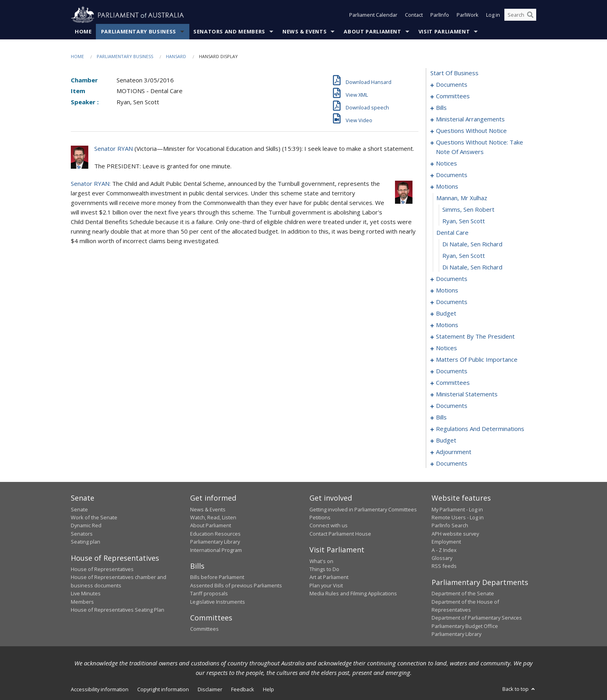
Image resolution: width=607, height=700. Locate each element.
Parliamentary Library (215, 542)
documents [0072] (452, 279)
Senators (82, 534)
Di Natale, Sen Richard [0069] (472, 244)
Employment (446, 542)
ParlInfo (440, 15)
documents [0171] (452, 406)
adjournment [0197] (454, 452)
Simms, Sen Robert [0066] (468, 210)
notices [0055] (446, 164)
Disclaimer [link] (210, 689)
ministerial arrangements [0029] (470, 119)
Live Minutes (86, 594)
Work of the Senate (94, 517)
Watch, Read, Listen (213, 517)
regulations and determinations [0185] (480, 429)
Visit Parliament (444, 31)
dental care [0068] (452, 233)
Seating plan (86, 542)
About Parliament (372, 31)
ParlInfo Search (450, 526)
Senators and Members (229, 31)
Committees (204, 629)
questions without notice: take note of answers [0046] (480, 147)
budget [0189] (446, 441)
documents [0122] (452, 371)
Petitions (320, 517)
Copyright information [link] (163, 689)
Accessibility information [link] (100, 689)
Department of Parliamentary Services (477, 618)
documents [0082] (452, 302)
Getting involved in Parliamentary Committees (363, 509)
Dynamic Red (86, 526)
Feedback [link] (243, 689)
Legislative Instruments (218, 602)
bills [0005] (441, 108)
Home (83, 31)
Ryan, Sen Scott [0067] (464, 221)
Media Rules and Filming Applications (353, 594)
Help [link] (268, 689)
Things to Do (324, 569)
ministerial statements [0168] (467, 394)
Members (82, 602)
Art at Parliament (329, 577)
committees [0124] (453, 383)
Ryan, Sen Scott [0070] (464, 256)
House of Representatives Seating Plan (118, 610)
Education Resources (215, 534)
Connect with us (329, 526)
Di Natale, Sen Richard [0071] (472, 267)
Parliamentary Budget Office (465, 626)
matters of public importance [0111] (477, 360)
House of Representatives (102, 569)
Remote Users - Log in (458, 517)
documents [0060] (452, 175)
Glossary (442, 558)
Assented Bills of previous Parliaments (236, 585)
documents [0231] (452, 464)
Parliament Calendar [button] (373, 15)
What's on (321, 561)
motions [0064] (447, 187)
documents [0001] (452, 85)
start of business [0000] (454, 73)
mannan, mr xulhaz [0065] (462, 198)
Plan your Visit (326, 585)
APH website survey (455, 534)
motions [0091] (447, 325)
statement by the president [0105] (475, 337)
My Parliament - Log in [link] (457, 509)
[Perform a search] (530, 15)
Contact (414, 15)
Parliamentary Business (139, 31)
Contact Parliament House (340, 534)
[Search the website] (520, 15)
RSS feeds (444, 566)
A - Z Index (444, 550)
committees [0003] (453, 96)
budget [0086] (446, 314)
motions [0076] (447, 291)
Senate (79, 509)
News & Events (304, 31)
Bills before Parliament (217, 577)
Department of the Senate (463, 594)
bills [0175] (441, 417)
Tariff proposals (209, 594)
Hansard (176, 56)
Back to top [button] (519, 689)
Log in (493, 15)
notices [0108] (446, 348)
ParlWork (468, 15)
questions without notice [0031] (471, 131)
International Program (216, 550)
